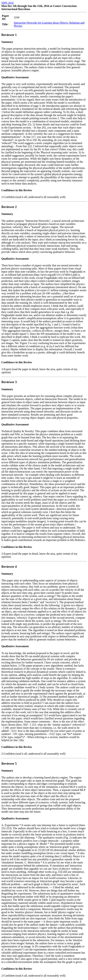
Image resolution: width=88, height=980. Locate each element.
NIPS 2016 (8, 3)
